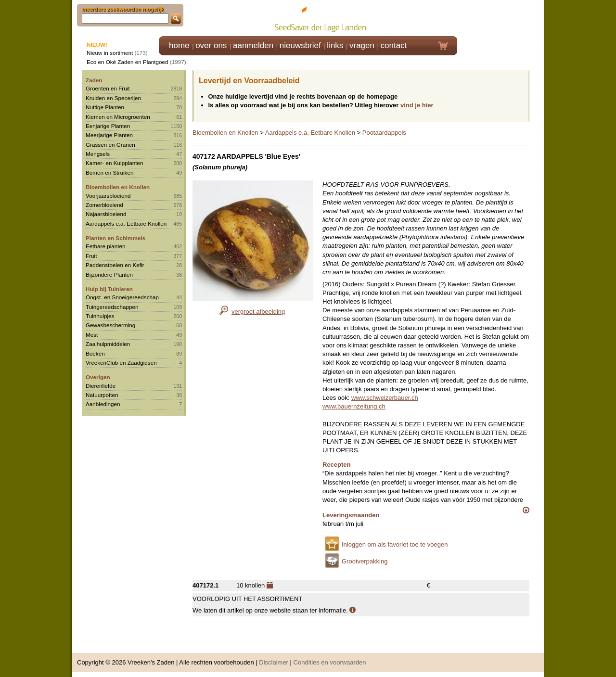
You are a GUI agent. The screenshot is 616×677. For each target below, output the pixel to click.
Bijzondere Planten (109, 275)
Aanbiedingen (103, 404)
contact (394, 45)
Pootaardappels (384, 133)
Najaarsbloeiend (106, 214)
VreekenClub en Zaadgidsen (121, 363)
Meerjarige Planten (109, 135)
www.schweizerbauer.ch (385, 398)
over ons (211, 45)
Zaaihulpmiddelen (108, 344)
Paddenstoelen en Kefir (115, 265)
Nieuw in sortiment (110, 53)
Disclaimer (274, 662)
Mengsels (98, 154)
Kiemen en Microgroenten (118, 117)
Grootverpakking (365, 561)
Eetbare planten (106, 246)
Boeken (95, 353)
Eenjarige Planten (108, 126)
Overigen (98, 377)
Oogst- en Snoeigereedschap (122, 297)
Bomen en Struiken (109, 172)
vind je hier (417, 105)
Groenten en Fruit (108, 88)
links (335, 45)
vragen (362, 45)
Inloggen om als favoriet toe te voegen (395, 544)
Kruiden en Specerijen (113, 98)
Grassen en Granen (110, 145)
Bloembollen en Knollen (118, 187)
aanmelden (253, 45)
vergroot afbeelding (258, 312)
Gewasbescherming (110, 325)
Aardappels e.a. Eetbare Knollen (126, 224)
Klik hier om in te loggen (501, 18)
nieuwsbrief (300, 45)
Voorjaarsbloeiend (108, 196)
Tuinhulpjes (100, 316)
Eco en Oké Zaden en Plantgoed (128, 62)
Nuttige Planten (105, 107)
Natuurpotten (102, 395)
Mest (92, 335)
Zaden (94, 80)
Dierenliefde (101, 386)
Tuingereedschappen (112, 307)
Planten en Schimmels (115, 238)
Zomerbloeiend (104, 205)
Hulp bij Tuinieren (109, 289)
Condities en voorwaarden (330, 662)
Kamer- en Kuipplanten (115, 163)
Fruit (91, 256)
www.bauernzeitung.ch (354, 406)
